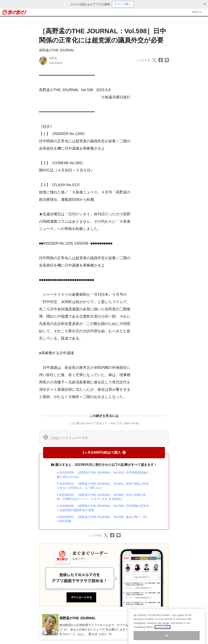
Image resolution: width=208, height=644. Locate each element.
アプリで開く (123, 4)
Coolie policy (162, 630)
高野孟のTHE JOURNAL (57, 50)
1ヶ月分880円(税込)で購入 (104, 453)
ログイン (197, 12)
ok (167, 638)
